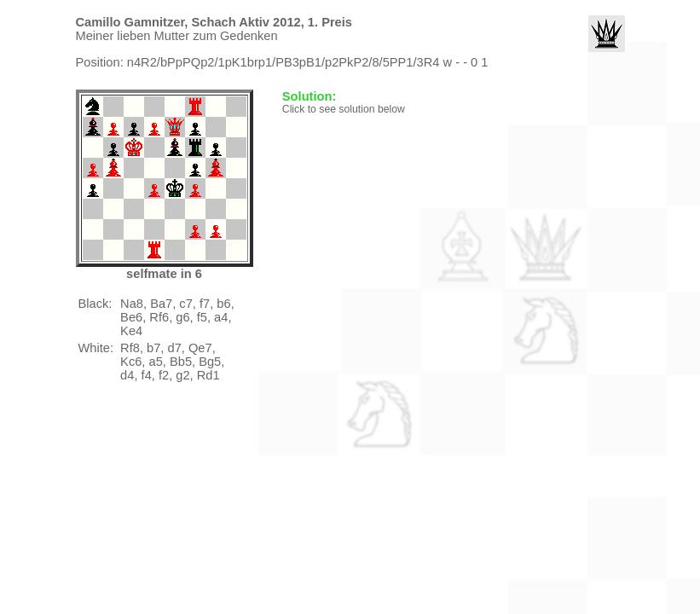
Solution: (311, 96)
